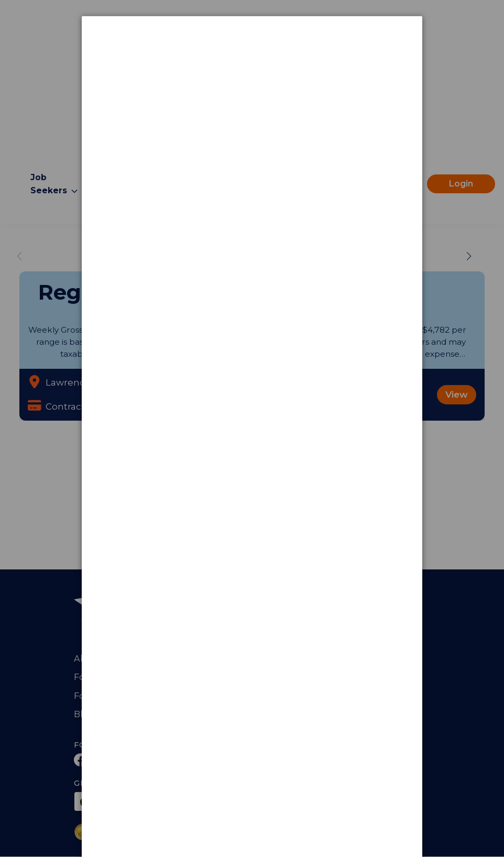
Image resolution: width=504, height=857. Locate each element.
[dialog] (252, 55)
